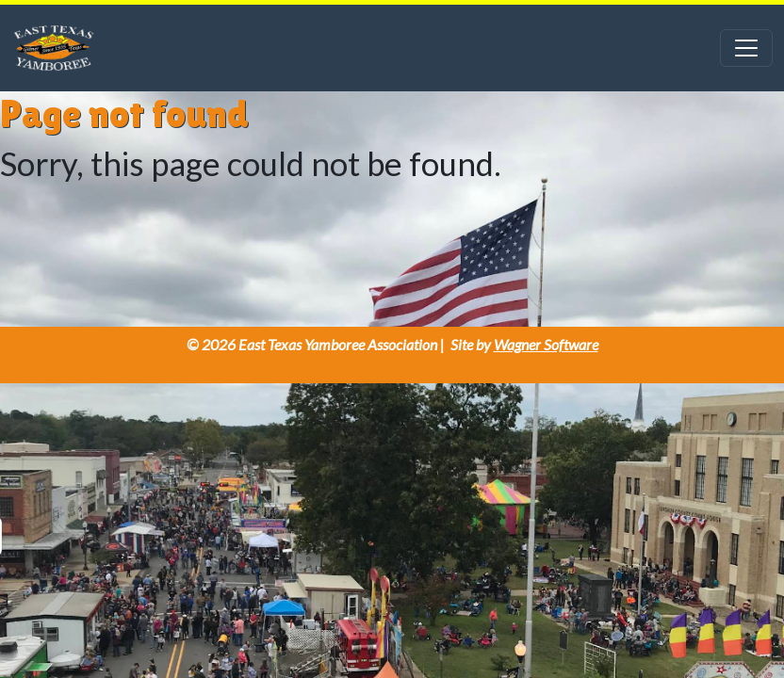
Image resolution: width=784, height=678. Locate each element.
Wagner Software (546, 344)
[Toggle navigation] (746, 48)
